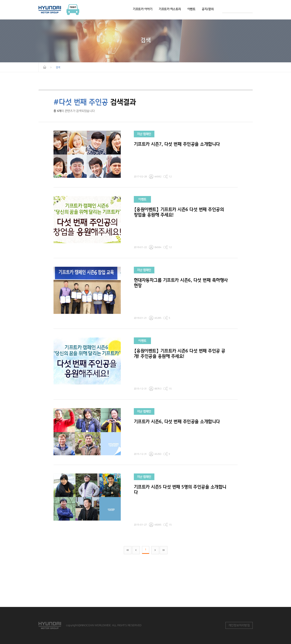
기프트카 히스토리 (170, 9)
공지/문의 (208, 9)
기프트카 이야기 (143, 9)
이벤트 (191, 9)
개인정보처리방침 (239, 625)
